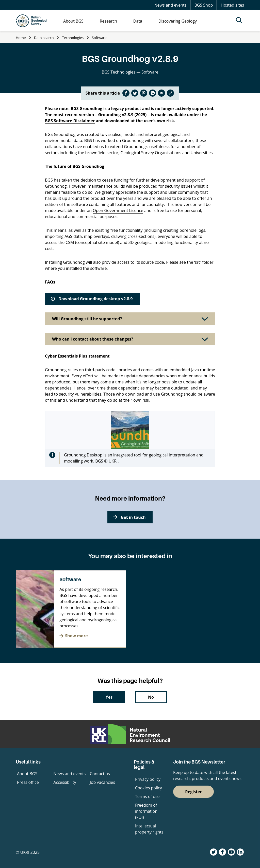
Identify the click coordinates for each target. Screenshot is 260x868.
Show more (76, 636)
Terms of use (147, 796)
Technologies (73, 38)
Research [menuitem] (108, 21)
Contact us (100, 774)
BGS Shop (204, 5)
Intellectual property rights (149, 829)
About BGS (27, 774)
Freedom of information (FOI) (146, 811)
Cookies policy (149, 788)
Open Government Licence (118, 210)
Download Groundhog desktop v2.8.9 (95, 299)
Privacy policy (148, 779)
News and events (170, 5)
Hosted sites (232, 5)
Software (99, 38)
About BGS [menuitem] (73, 21)
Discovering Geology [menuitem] (178, 21)
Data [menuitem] (138, 21)
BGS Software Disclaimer (70, 121)
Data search (44, 38)
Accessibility (65, 782)
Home (21, 38)
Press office (28, 782)
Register (193, 792)
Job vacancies (102, 782)
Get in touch (133, 517)
